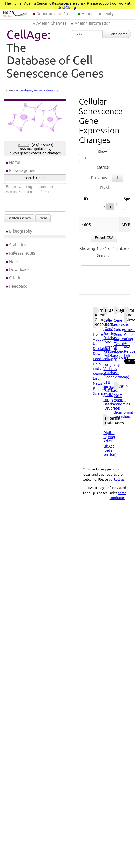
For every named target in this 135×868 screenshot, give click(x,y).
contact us (117, 479)
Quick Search (117, 34)
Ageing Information (93, 23)
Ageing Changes (51, 23)
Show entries (103, 159)
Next (105, 187)
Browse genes (22, 170)
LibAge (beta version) (110, 450)
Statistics (17, 245)
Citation (16, 278)
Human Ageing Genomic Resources (37, 90)
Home (15, 162)
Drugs (68, 14)
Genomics (45, 14)
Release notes (22, 253)
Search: (103, 260)
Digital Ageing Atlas (109, 437)
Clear (43, 218)
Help (13, 261)
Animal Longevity (98, 14)
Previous (99, 178)
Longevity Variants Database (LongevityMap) (116, 371)
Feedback (18, 286)
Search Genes (19, 218)
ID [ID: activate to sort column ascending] (99, 204)
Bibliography (21, 231)
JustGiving (67, 8)
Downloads (19, 269)
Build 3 (24, 145)
